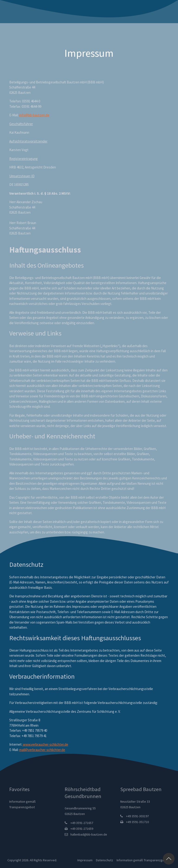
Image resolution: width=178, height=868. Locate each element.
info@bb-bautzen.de (34, 115)
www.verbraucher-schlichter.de (45, 744)
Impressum (84, 860)
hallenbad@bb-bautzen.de (89, 834)
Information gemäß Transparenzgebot (142, 860)
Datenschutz (104, 860)
